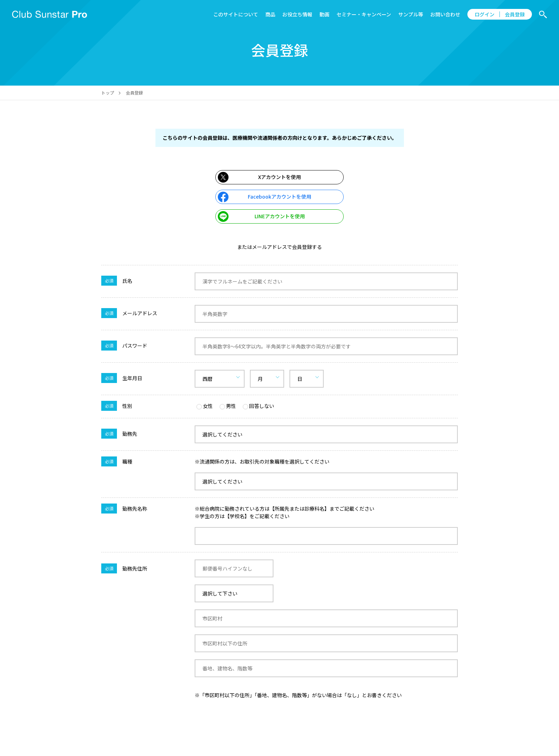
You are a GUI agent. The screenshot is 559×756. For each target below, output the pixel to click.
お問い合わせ (445, 14)
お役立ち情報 (297, 14)
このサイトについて (236, 14)
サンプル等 (411, 14)
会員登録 (515, 14)
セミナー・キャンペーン (364, 14)
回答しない (258, 406)
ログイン (484, 14)
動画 (324, 14)
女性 (205, 406)
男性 (228, 406)
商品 (270, 14)
